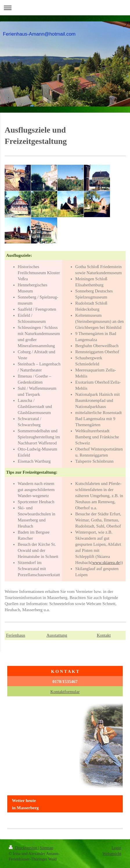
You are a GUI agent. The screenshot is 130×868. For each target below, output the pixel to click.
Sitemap (47, 848)
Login (117, 848)
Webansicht (112, 854)
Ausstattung (57, 635)
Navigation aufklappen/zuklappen (65, 8)
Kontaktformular (65, 692)
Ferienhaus (16, 635)
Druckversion (23, 848)
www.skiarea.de (106, 563)
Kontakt (104, 635)
